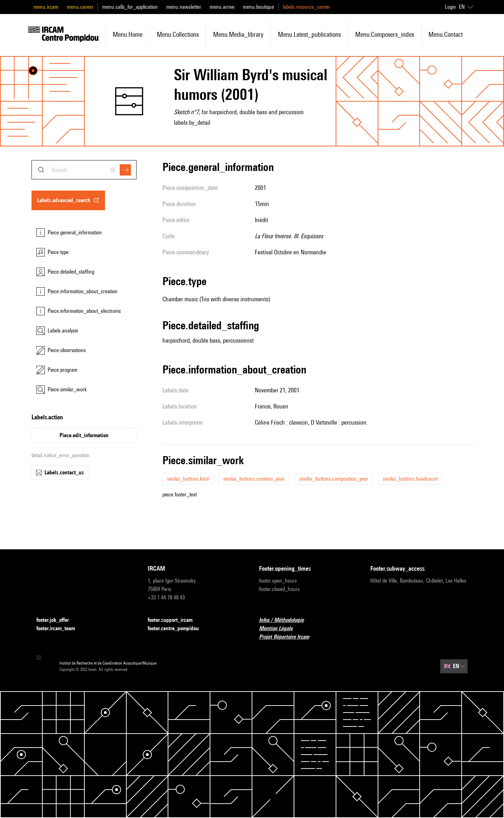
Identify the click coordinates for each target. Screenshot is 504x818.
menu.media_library (238, 34)
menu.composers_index (385, 34)
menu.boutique (258, 7)
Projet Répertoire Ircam (288, 637)
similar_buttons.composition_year (334, 479)
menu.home (128, 34)
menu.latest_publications (309, 34)
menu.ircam (46, 7)
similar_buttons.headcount (410, 479)
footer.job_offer (57, 620)
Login (450, 7)
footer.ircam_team (60, 629)
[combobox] (84, 170)
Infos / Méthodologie (286, 620)
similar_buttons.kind (188, 479)
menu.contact (446, 34)
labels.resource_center (306, 7)
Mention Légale (280, 629)
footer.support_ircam (174, 620)
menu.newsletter (184, 7)
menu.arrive (222, 7)
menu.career (80, 7)
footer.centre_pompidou (177, 629)
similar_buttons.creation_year (254, 479)
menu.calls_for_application (130, 7)
